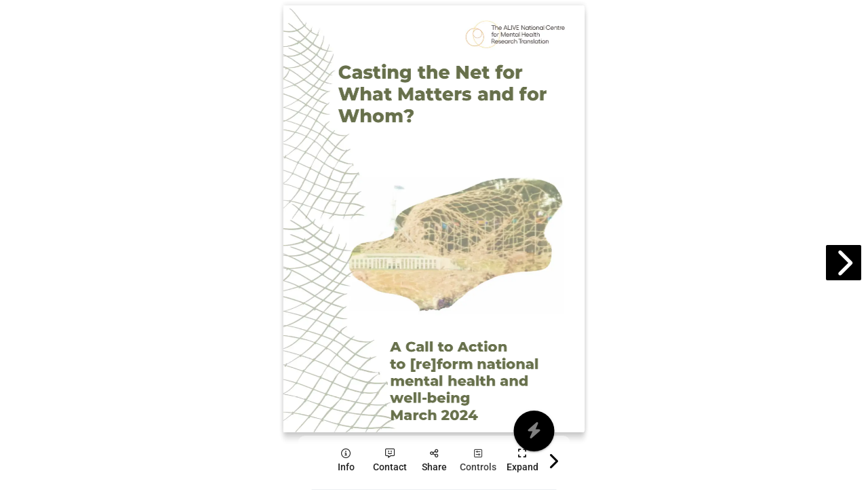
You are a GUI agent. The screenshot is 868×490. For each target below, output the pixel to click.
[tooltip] (346, 460)
